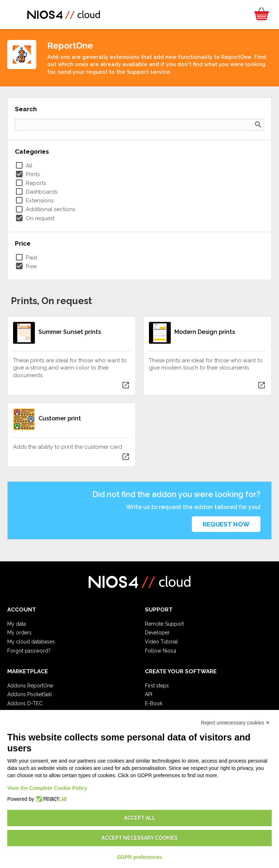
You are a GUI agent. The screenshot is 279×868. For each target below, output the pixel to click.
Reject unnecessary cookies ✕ (235, 723)
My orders (19, 633)
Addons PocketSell (30, 694)
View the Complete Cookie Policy (47, 788)
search (258, 125)
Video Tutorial (161, 642)
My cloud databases (31, 642)
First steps (157, 686)
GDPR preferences (139, 857)
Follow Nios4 (161, 651)
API (149, 694)
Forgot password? (29, 651)
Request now (226, 524)
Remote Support (164, 624)
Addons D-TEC (25, 703)
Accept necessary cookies (139, 838)
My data (17, 624)
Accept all (140, 818)
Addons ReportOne (30, 686)
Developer (157, 633)
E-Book (154, 703)
